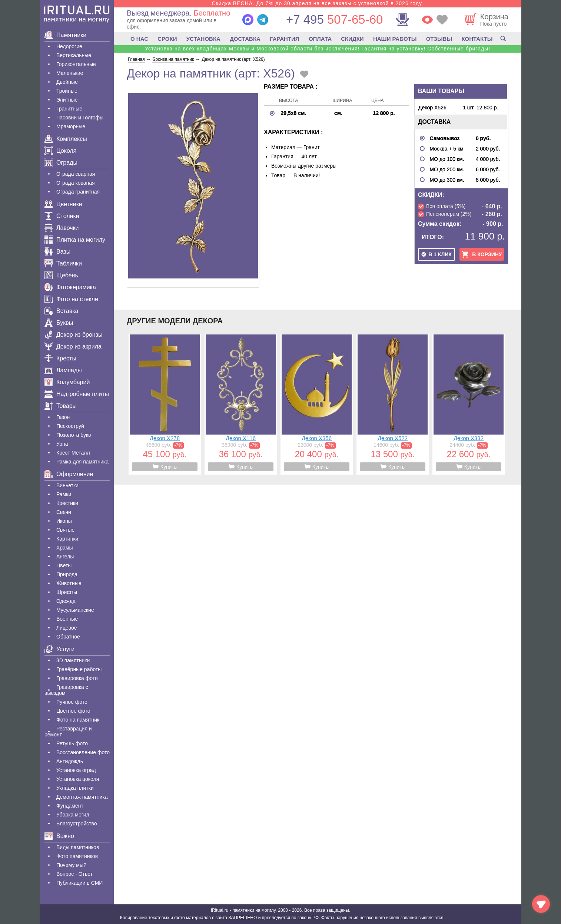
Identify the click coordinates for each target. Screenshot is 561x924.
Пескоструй (70, 426)
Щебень (61, 275)
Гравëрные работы (79, 669)
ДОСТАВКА (245, 39)
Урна (62, 444)
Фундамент (70, 806)
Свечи (64, 512)
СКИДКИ (352, 39)
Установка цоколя (78, 779)
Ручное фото (72, 702)
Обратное (68, 637)
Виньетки (67, 485)
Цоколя (60, 151)
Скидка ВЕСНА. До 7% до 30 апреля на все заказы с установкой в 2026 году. (317, 3)
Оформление (69, 474)
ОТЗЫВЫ (439, 39)
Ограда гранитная (78, 192)
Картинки (67, 539)
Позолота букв (74, 435)
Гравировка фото (77, 678)
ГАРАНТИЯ (284, 39)
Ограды (61, 163)
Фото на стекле (71, 299)
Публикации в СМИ (79, 883)
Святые (65, 530)
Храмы (65, 548)
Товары (61, 406)
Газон (63, 417)
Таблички (63, 263)
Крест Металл (73, 453)
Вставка (61, 311)
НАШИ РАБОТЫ (395, 39)
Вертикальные (74, 55)
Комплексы (66, 139)
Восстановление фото (83, 752)
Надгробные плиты (77, 394)
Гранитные (69, 109)
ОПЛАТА (320, 39)
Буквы (59, 323)
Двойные (67, 82)
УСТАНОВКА (203, 39)
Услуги (59, 649)
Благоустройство (77, 824)
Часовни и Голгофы (80, 118)
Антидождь (70, 761)
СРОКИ (167, 39)
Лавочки (62, 228)
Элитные (67, 100)
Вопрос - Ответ (74, 874)
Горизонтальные (76, 64)
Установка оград (76, 770)
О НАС (139, 39)
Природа (67, 574)
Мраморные (71, 126)
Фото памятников (77, 856)
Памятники (65, 35)
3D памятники (73, 660)
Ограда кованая (76, 183)
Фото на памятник (78, 720)
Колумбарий (67, 382)
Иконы (64, 521)
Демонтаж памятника (82, 797)
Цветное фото (73, 711)
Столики (62, 216)
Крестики (67, 503)
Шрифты (67, 592)
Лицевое (67, 628)
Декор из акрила (73, 346)
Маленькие (70, 73)
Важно (59, 836)
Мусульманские (75, 610)
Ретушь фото (72, 743)
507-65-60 (334, 19)
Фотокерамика (70, 287)
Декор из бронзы (74, 335)
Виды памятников (78, 847)
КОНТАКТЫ (477, 39)
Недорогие (69, 46)
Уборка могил (73, 815)
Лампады (63, 370)
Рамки (64, 494)
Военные (67, 619)
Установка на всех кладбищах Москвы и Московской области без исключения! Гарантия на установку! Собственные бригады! (318, 49)
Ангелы (65, 557)
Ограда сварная (76, 174)
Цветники (63, 204)
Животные (69, 583)
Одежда (66, 601)
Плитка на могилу (75, 240)
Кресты (60, 358)
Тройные (67, 91)
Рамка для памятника (82, 462)
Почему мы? (71, 865)
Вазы (57, 252)
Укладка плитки (75, 788)
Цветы (64, 565)
